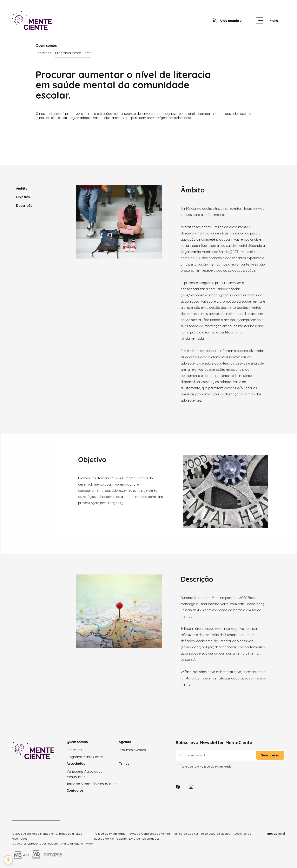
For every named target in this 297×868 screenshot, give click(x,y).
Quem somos (77, 742)
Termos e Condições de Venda (149, 834)
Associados (76, 763)
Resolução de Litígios (216, 834)
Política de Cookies (186, 834)
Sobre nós (43, 53)
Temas (124, 763)
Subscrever (270, 755)
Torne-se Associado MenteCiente (92, 784)
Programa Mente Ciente (73, 53)
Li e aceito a (207, 767)
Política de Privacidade (110, 834)
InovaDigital (276, 834)
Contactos (75, 790)
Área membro (226, 21)
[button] (8, 860)
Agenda (125, 742)
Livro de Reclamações (144, 839)
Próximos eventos (132, 750)
